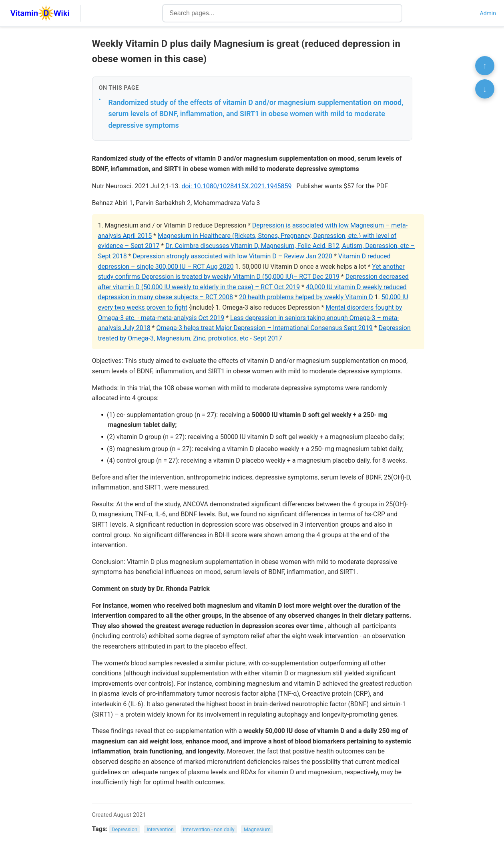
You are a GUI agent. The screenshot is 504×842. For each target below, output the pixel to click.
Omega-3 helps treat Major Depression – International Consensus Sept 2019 (264, 328)
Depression (124, 829)
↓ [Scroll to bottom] (485, 89)
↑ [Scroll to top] (485, 66)
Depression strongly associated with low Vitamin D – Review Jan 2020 (232, 256)
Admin (488, 13)
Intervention (160, 829)
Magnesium (257, 829)
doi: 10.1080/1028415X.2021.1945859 (237, 186)
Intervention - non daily (209, 829)
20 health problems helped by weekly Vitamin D (306, 297)
